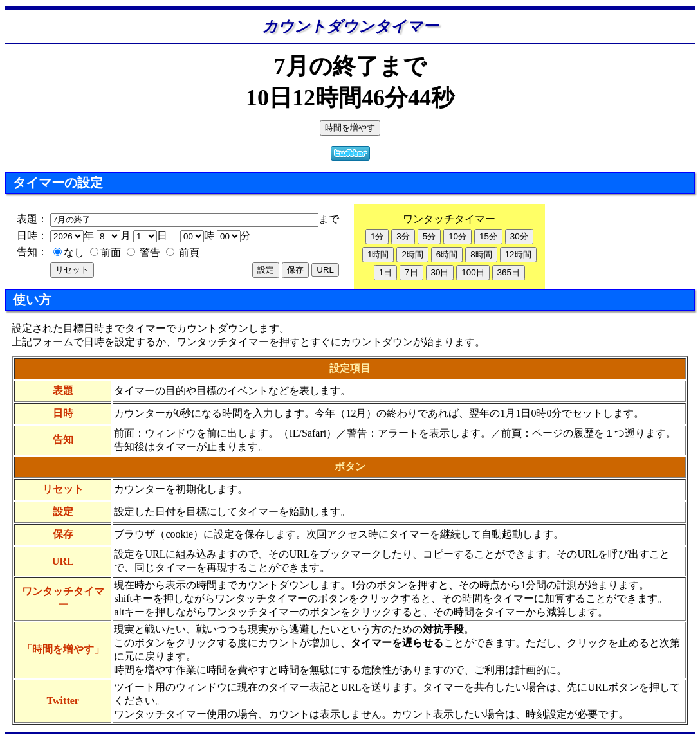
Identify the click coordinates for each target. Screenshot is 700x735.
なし (69, 252)
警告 (143, 252)
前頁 (183, 252)
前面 (106, 252)
